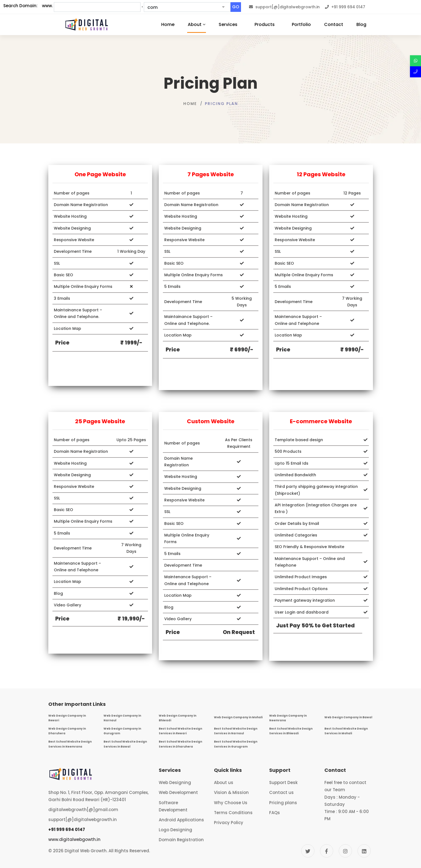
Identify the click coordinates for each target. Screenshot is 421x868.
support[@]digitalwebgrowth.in (83, 820)
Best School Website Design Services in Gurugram (236, 744)
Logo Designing (175, 830)
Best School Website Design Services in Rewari (180, 731)
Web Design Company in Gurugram (122, 731)
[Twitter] (308, 851)
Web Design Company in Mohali (238, 717)
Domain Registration (181, 840)
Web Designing (175, 782)
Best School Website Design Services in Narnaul (236, 731)
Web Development (178, 792)
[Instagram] (345, 851)
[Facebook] (327, 851)
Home (190, 104)
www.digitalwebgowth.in (74, 839)
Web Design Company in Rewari (67, 718)
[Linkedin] (364, 851)
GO (236, 7)
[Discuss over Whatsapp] (415, 61)
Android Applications (181, 820)
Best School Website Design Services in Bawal (125, 744)
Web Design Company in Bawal (348, 717)
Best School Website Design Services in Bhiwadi (291, 731)
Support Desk (283, 782)
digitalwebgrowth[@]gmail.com (83, 810)
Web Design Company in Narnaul (122, 718)
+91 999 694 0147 (67, 829)
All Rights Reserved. (129, 851)
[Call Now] (415, 72)
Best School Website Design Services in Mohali (346, 731)
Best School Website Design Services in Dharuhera (180, 744)
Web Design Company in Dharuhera (67, 731)
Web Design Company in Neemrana (288, 718)
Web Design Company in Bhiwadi (178, 718)
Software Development (173, 806)
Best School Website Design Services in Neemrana (70, 744)
